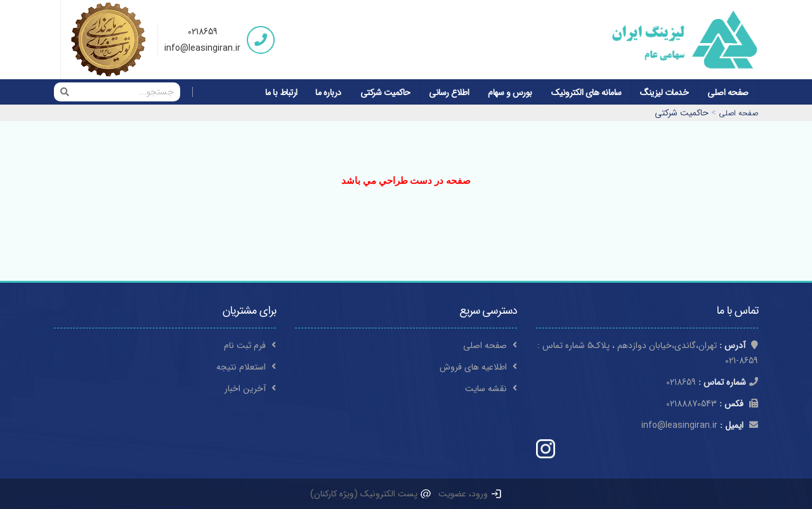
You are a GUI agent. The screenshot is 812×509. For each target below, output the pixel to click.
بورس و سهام (510, 93)
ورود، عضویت (470, 494)
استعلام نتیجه (246, 367)
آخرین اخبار (250, 389)
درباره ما (328, 93)
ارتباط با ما (281, 93)
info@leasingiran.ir (202, 48)
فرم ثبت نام (250, 345)
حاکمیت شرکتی (385, 93)
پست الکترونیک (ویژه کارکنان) (371, 494)
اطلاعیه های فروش (478, 367)
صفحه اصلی (728, 93)
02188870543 (712, 404)
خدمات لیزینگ (664, 93)
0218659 (203, 32)
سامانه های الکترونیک (586, 93)
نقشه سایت (491, 389)
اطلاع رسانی (449, 93)
